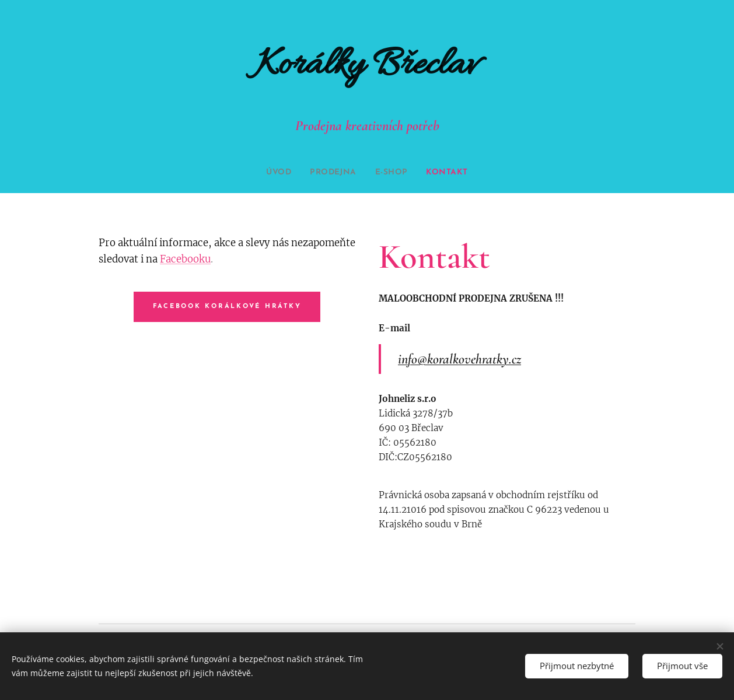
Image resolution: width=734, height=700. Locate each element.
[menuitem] (275, 173)
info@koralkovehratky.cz (459, 359)
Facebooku (185, 259)
